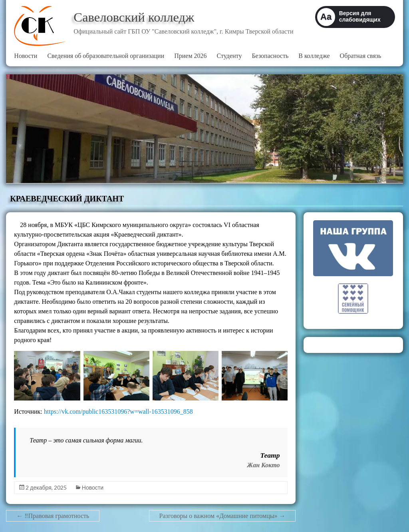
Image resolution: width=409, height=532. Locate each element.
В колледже (314, 56)
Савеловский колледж (140, 17)
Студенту (229, 56)
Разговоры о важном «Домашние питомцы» (222, 516)
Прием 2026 (190, 56)
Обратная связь (361, 56)
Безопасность (270, 56)
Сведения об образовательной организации (106, 56)
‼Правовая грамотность (53, 516)
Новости (26, 56)
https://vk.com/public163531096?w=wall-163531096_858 (118, 411)
